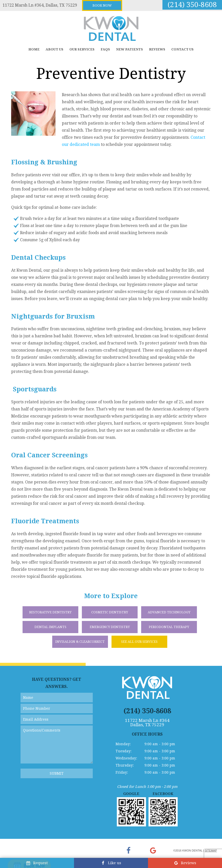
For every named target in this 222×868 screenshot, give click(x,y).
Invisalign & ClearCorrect (80, 642)
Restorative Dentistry (50, 612)
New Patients (129, 49)
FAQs (105, 49)
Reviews (157, 49)
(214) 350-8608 (192, 5)
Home (34, 49)
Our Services (82, 49)
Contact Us (182, 49)
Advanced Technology (169, 612)
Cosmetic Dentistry (110, 612)
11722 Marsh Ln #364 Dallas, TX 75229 (147, 723)
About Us (54, 49)
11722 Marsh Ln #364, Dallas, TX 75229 (40, 5)
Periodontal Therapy (169, 627)
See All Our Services (139, 642)
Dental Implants (50, 627)
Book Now (102, 5)
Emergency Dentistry (110, 627)
